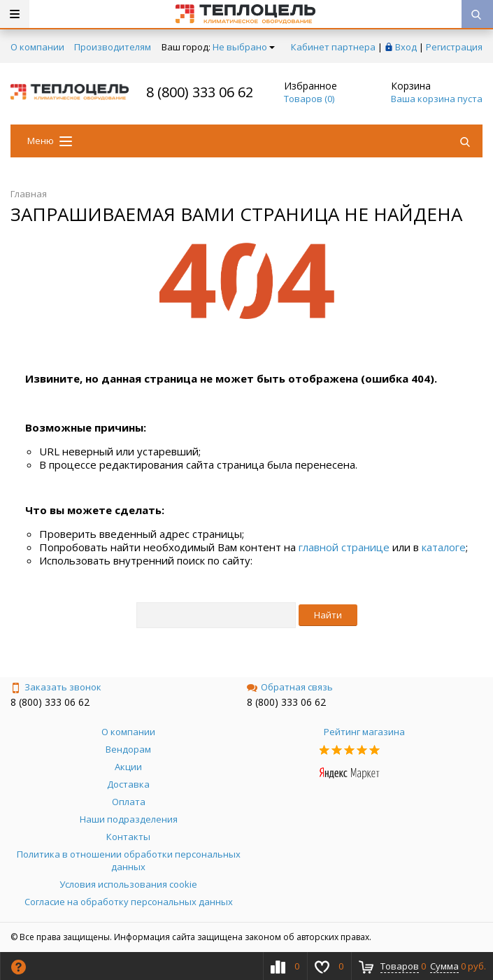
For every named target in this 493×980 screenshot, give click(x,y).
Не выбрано (244, 47)
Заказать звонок (56, 687)
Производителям (113, 47)
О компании (37, 47)
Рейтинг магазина (364, 732)
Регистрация (454, 47)
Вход (406, 47)
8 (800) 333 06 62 (200, 92)
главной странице (344, 547)
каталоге (444, 547)
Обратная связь (290, 687)
